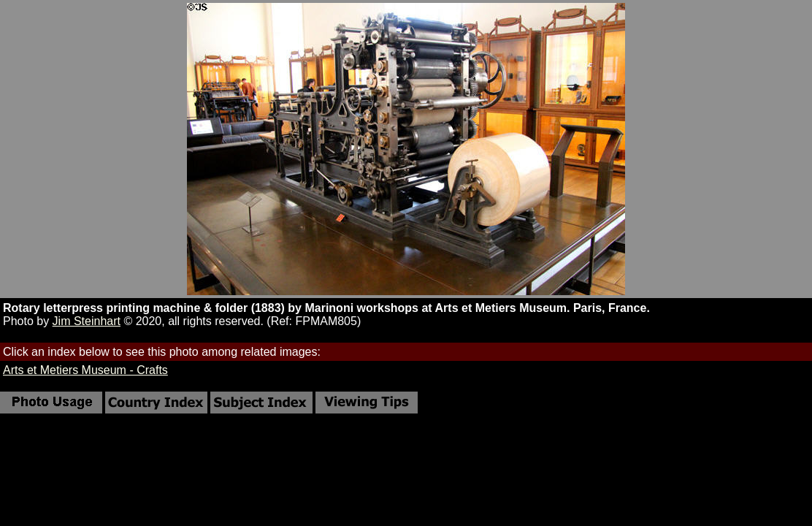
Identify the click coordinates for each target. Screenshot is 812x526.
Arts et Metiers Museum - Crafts (85, 370)
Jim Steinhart (87, 321)
